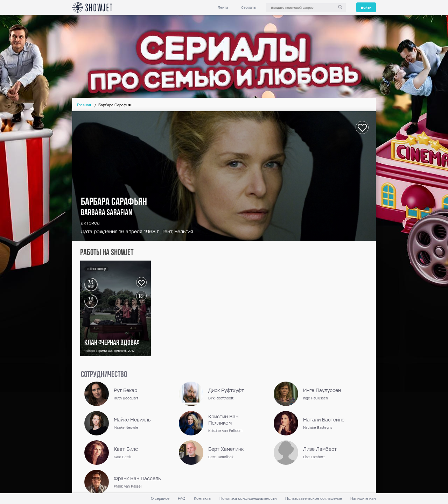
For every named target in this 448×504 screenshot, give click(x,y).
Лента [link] (223, 8)
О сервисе (160, 499)
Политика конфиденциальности (248, 499)
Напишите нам (363, 499)
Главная (84, 105)
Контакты (202, 499)
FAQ (181, 499)
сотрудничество (104, 375)
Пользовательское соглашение (314, 499)
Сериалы (249, 8)
